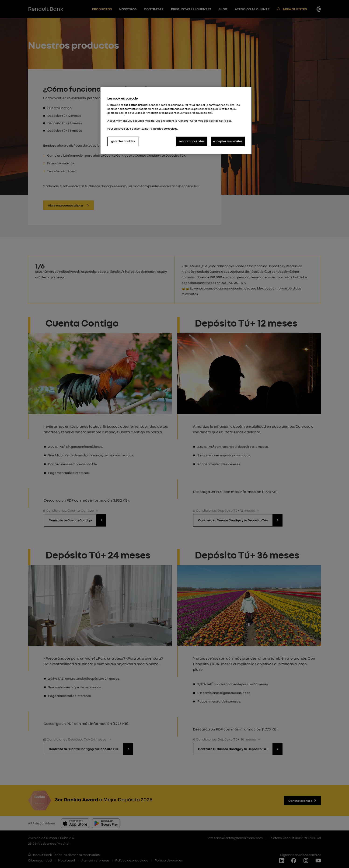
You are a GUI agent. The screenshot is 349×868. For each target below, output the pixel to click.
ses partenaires (134, 105)
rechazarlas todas (192, 141)
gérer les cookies (123, 141)
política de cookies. (166, 129)
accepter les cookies (228, 141)
